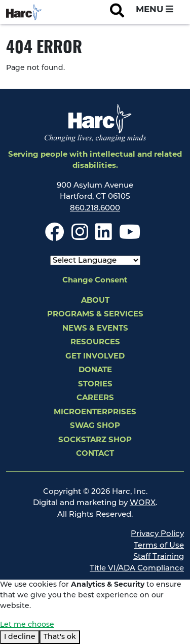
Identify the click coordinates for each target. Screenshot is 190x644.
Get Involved (95, 357)
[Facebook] (55, 237)
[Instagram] (80, 237)
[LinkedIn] (104, 237)
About (95, 301)
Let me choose (27, 625)
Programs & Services (95, 315)
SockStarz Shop (95, 440)
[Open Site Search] (117, 12)
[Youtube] (130, 237)
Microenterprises (95, 413)
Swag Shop (95, 426)
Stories (95, 385)
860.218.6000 (95, 209)
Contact (95, 454)
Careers (95, 398)
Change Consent (95, 281)
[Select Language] (95, 260)
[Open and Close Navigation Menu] (155, 10)
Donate (95, 370)
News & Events (95, 329)
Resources (95, 343)
